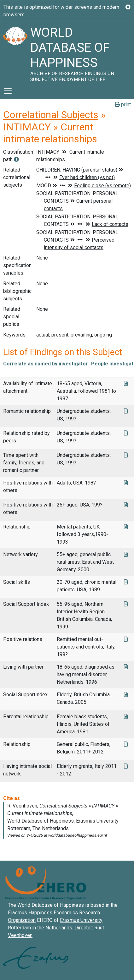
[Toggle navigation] (8, 91)
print (123, 104)
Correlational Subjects (51, 115)
